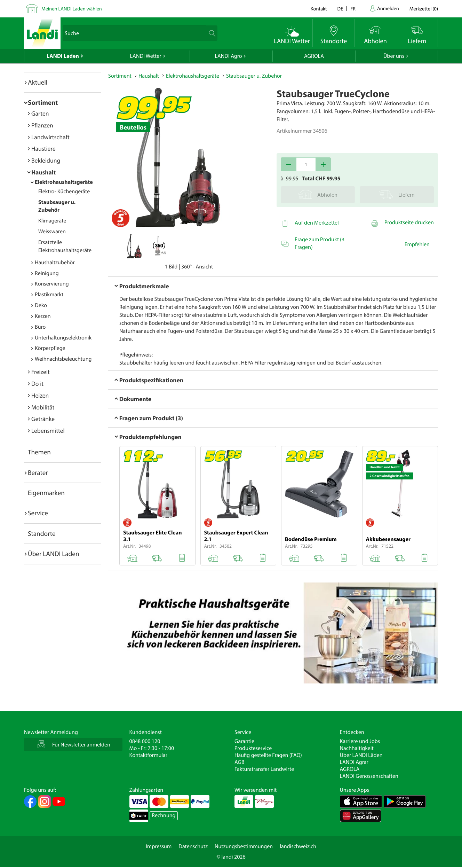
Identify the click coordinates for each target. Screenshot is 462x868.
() (424, 9)
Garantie (244, 741)
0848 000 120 (145, 741)
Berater (38, 472)
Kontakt (319, 9)
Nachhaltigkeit (357, 748)
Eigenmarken (46, 493)
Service (38, 513)
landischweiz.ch (298, 846)
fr (353, 9)
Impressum (159, 846)
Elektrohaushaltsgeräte (64, 182)
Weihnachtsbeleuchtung (63, 359)
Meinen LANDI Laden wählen (72, 9)
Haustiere (43, 148)
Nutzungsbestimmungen (244, 846)
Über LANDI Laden (54, 554)
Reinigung (47, 273)
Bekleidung (46, 160)
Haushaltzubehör (55, 263)
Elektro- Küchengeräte (64, 191)
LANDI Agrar (354, 762)
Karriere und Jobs (360, 741)
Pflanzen (42, 125)
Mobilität (43, 407)
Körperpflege (50, 348)
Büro (40, 327)
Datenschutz (193, 846)
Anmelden (388, 8)
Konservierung (52, 284)
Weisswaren (52, 232)
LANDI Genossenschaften (369, 776)
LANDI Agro (228, 56)
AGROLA (314, 56)
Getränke (43, 419)
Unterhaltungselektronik (63, 338)
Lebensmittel (48, 431)
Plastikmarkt (49, 295)
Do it (37, 384)
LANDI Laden (63, 56)
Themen (39, 452)
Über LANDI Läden (361, 755)
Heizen (40, 395)
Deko (41, 305)
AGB (240, 762)
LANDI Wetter (146, 56)
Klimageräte (52, 221)
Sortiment (43, 102)
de (340, 9)
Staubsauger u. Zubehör (57, 206)
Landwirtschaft (50, 137)
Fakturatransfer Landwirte (264, 769)
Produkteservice (253, 748)
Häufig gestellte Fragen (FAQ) (268, 755)
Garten (40, 113)
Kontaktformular (149, 755)
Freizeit (41, 372)
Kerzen (43, 316)
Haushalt (43, 172)
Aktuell (38, 82)
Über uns (394, 56)
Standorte (42, 533)
